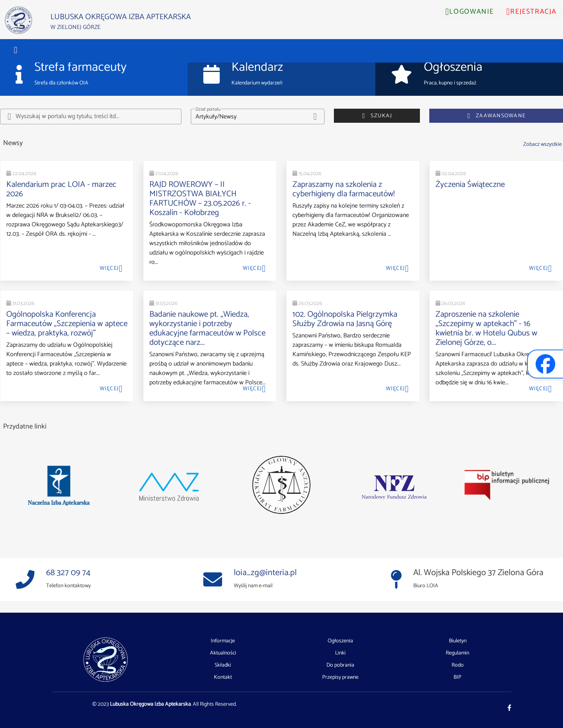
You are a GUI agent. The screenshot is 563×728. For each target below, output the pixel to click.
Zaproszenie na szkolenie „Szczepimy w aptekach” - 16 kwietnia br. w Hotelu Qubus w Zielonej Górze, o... (486, 328)
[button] (16, 50)
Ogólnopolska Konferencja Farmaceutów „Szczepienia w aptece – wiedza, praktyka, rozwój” (67, 324)
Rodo (458, 665)
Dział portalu (208, 109)
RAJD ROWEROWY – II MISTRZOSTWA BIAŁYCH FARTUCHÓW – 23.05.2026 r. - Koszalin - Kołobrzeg (200, 199)
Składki (223, 665)
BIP (457, 677)
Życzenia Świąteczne (470, 185)
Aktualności (223, 653)
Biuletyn (458, 641)
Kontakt (223, 677)
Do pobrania (340, 665)
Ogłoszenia (340, 641)
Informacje (223, 641)
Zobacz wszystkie (542, 144)
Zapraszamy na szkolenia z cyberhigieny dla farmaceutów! (344, 189)
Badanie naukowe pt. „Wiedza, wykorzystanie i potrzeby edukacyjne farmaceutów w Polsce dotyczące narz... (207, 328)
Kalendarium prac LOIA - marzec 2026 (61, 189)
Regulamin (457, 653)
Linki (340, 653)
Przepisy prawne (340, 677)
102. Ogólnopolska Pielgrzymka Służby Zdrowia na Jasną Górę (345, 319)
